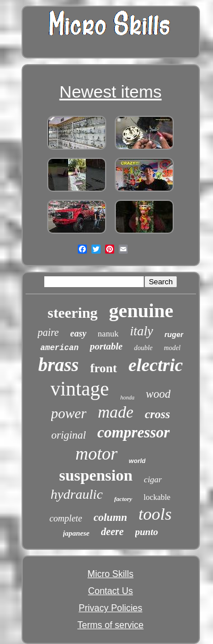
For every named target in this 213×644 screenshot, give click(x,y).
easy (78, 333)
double (143, 348)
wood (158, 394)
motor (97, 454)
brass (59, 365)
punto (147, 532)
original (68, 435)
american (59, 348)
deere (112, 532)
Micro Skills (110, 574)
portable (106, 346)
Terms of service (110, 625)
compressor (133, 432)
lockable (157, 497)
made (116, 412)
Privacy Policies (110, 608)
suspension (96, 475)
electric (156, 365)
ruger (174, 334)
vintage (80, 389)
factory (123, 499)
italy (142, 331)
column (110, 517)
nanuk (108, 334)
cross (157, 414)
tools (155, 514)
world (137, 461)
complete (66, 518)
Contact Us (110, 591)
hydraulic (77, 494)
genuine (141, 311)
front (104, 368)
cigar (153, 479)
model (172, 348)
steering (73, 313)
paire (48, 332)
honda (128, 397)
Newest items (110, 92)
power (69, 413)
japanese (76, 533)
